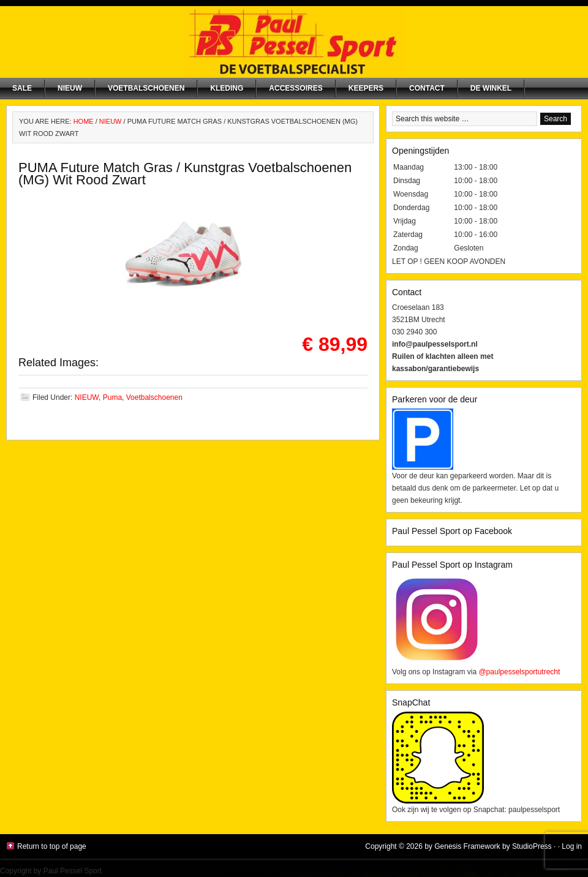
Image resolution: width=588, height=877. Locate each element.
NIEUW (70, 88)
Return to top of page (52, 846)
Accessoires (296, 88)
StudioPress (532, 846)
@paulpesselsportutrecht (519, 672)
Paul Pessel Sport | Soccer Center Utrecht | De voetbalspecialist (294, 42)
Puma (112, 397)
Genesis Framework (467, 846)
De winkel (491, 88)
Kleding (227, 88)
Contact (427, 88)
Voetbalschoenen (146, 88)
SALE (22, 88)
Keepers (366, 88)
